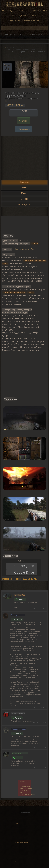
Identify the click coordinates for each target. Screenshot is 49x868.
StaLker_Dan (20, 595)
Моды (10, 11)
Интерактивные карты (24, 21)
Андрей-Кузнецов (20, 753)
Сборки (25, 199)
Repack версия (25, 129)
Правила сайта (22, 842)
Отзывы (24, 188)
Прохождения (19, 16)
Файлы (32, 11)
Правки (21, 11)
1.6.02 (35, 243)
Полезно (20, 600)
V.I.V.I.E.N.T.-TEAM (15, 105)
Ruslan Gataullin (18, 713)
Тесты (35, 16)
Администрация (22, 823)
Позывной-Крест (19, 729)
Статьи (43, 11)
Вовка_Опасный (18, 615)
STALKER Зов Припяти (15, 292)
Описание (25, 182)
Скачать (24, 121)
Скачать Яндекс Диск (25, 249)
